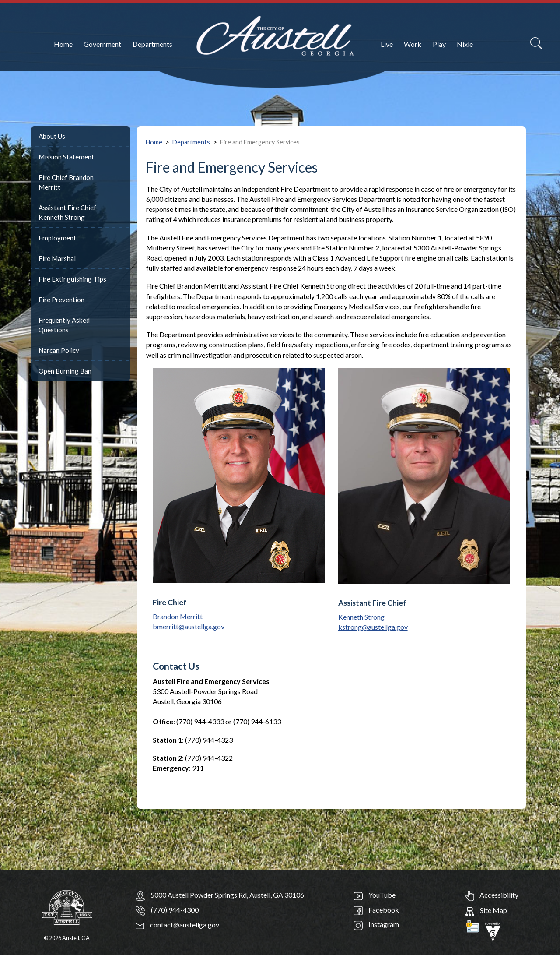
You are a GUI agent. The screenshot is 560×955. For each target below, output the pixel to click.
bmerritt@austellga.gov (189, 626)
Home (63, 44)
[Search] (536, 43)
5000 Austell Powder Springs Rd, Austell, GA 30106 (227, 895)
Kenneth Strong (361, 617)
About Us (52, 136)
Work (413, 44)
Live (387, 44)
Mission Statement (66, 157)
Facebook (376, 910)
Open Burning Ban (65, 371)
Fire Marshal (57, 258)
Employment (57, 238)
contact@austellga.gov (177, 925)
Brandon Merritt (178, 616)
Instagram (376, 924)
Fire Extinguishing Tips (72, 279)
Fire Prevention (61, 300)
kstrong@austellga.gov (373, 627)
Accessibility (492, 895)
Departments (152, 44)
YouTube (374, 895)
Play (439, 44)
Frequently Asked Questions (64, 325)
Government (102, 44)
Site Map (486, 910)
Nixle (465, 44)
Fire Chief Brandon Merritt (66, 182)
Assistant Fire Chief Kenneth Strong (67, 212)
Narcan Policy (59, 350)
